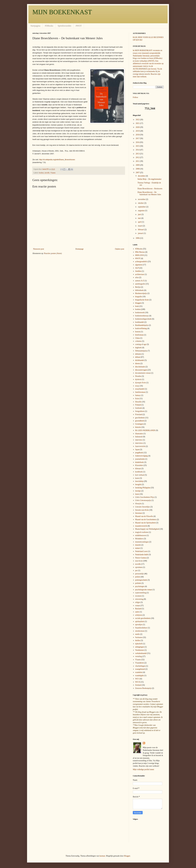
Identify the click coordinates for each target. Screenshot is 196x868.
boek (137, 306)
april (140, 222)
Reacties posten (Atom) (53, 253)
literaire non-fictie (142, 510)
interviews (139, 443)
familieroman (140, 392)
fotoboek (139, 408)
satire (137, 612)
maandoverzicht (141, 526)
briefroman (139, 335)
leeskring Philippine (143, 488)
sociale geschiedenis (143, 618)
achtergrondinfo (141, 262)
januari (141, 233)
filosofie (138, 402)
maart (140, 226)
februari (141, 230)
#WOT (79, 26)
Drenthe (138, 376)
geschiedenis (140, 418)
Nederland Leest (141, 551)
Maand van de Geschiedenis (146, 520)
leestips (138, 491)
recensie (138, 596)
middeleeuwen (141, 535)
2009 (138, 165)
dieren (138, 363)
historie (138, 427)
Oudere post (120, 249)
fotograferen (140, 411)
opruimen (139, 567)
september (142, 207)
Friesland (139, 414)
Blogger (127, 856)
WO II (138, 682)
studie (137, 634)
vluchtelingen (140, 666)
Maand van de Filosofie (144, 516)
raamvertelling (141, 593)
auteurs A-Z (140, 281)
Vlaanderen (140, 663)
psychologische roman (144, 590)
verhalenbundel (141, 653)
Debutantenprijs (141, 351)
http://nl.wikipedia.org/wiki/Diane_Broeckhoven (57, 160)
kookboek (139, 472)
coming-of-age (141, 344)
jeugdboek (139, 453)
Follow (135, 97)
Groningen (139, 424)
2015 (138, 146)
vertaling (139, 656)
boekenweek (140, 313)
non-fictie (139, 561)
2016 (138, 142)
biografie (139, 297)
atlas (137, 277)
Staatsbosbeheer (141, 628)
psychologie (140, 586)
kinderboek (139, 462)
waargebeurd (140, 669)
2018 (138, 135)
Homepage (79, 249)
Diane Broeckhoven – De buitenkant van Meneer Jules (149, 193)
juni (140, 214)
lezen (137, 494)
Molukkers (139, 539)
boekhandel (140, 322)
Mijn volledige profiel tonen (143, 769)
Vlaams (53, 173)
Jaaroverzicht (140, 446)
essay (137, 386)
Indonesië (139, 437)
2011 (138, 161)
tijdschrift (139, 644)
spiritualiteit (140, 621)
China (137, 338)
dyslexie (138, 379)
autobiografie (140, 284)
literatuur (139, 513)
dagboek (138, 348)
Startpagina (35, 26)
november (142, 199)
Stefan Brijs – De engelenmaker (149, 179)
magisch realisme (142, 532)
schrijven (139, 615)
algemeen (139, 265)
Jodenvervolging (141, 456)
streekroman (140, 631)
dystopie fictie (141, 383)
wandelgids (140, 676)
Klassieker (139, 465)
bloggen (138, 303)
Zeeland (138, 685)
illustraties (139, 434)
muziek (138, 545)
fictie (137, 399)
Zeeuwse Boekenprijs (143, 688)
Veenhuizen (140, 650)
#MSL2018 (140, 255)
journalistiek (140, 459)
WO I (137, 679)
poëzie (138, 577)
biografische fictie (142, 300)
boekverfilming (141, 328)
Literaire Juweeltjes (143, 507)
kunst (137, 478)
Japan (137, 450)
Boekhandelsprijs (142, 325)
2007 (138, 173)
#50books (49, 26)
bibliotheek (139, 290)
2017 (138, 138)
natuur (138, 548)
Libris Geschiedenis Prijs (145, 497)
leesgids (138, 484)
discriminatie (140, 367)
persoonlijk (139, 574)
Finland (138, 405)
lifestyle (138, 504)
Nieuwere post (38, 249)
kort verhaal (140, 475)
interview (139, 440)
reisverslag (139, 599)
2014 (138, 150)
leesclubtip (139, 481)
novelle (47, 173)
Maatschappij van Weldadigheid (147, 529)
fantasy (138, 395)
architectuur (140, 274)
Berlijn (138, 287)
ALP (137, 268)
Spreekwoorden (64, 26)
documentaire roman (143, 373)
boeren (138, 332)
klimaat (138, 469)
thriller (138, 640)
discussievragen (141, 370)
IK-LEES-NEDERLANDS (145, 430)
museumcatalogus (142, 542)
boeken (41, 173)
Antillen (138, 271)
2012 (138, 157)
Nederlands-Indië (142, 555)
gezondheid (140, 421)
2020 (138, 127)
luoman (102, 856)
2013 (138, 154)
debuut (138, 357)
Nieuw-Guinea (141, 558)
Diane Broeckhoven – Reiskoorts (150, 189)
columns (138, 341)
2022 (138, 120)
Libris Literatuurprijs (143, 500)
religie (138, 602)
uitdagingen (140, 647)
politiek (138, 583)
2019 (138, 131)
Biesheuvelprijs (141, 293)
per (136, 570)
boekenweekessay (142, 316)
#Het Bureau (140, 252)
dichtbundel (140, 360)
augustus (141, 211)
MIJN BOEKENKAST (62, 12)
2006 (138, 238)
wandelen (139, 672)
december (142, 176)
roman (138, 606)
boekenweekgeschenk (143, 319)
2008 (138, 169)
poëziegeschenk (141, 580)
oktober (141, 203)
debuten (138, 354)
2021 (138, 123)
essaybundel (140, 389)
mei (140, 218)
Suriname (139, 637)
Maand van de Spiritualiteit (145, 523)
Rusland (138, 609)
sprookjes (139, 625)
